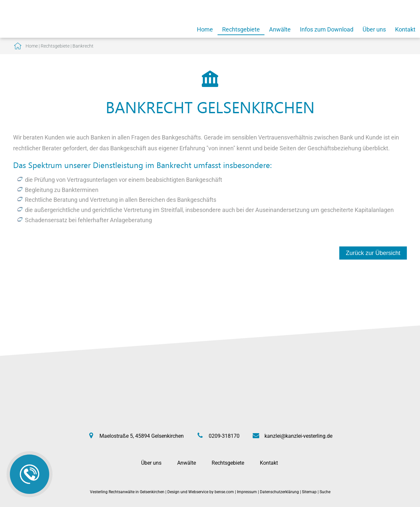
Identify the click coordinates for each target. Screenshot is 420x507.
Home (205, 29)
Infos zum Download (327, 29)
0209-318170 (224, 436)
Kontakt (405, 29)
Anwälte (280, 29)
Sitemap (309, 492)
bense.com (224, 492)
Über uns (374, 29)
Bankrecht (83, 46)
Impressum (247, 492)
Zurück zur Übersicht (373, 253)
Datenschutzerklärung (279, 492)
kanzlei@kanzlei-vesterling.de (298, 436)
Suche (325, 492)
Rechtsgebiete (241, 29)
